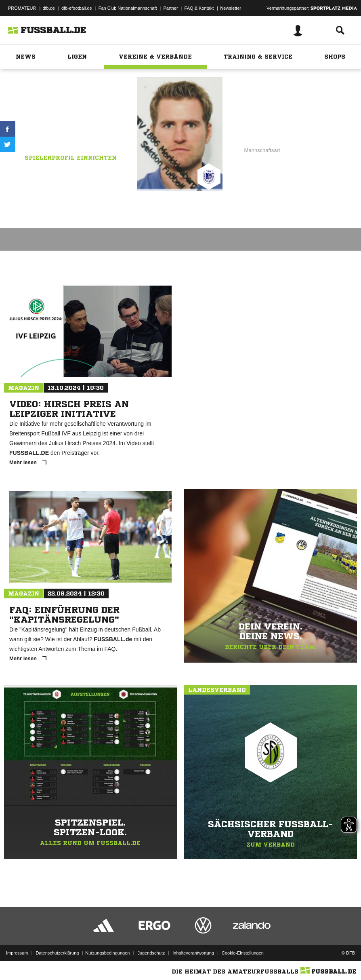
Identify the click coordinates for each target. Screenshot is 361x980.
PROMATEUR (22, 8)
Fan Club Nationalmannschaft (128, 8)
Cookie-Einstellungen (243, 953)
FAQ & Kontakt (199, 8)
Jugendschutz (151, 953)
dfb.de (49, 8)
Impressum (17, 953)
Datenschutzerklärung (57, 953)
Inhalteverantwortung (193, 953)
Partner (171, 8)
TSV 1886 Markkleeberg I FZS (64, 134)
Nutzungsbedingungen (107, 953)
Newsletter (231, 8)
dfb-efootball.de (77, 8)
